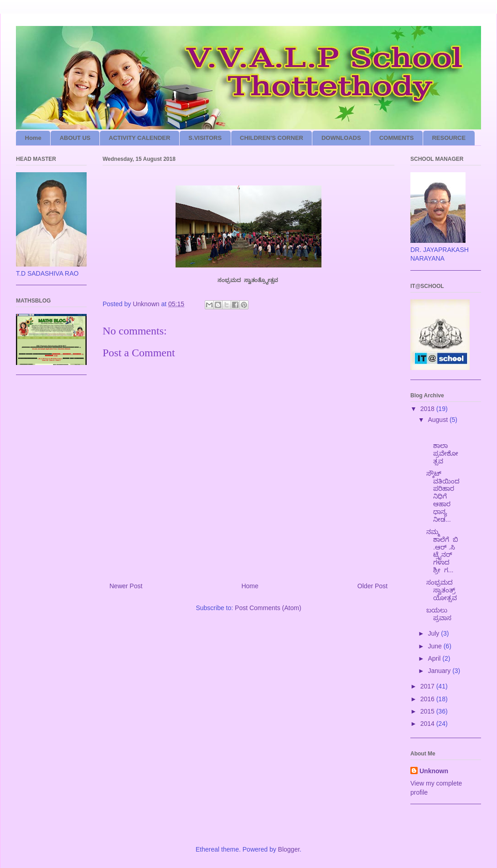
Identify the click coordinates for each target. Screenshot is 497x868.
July (434, 633)
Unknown (434, 771)
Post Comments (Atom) (268, 608)
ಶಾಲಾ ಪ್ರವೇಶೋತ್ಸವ (443, 445)
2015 (428, 711)
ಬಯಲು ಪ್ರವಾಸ (441, 614)
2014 (428, 724)
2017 (428, 686)
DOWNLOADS (341, 138)
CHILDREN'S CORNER (272, 138)
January (440, 671)
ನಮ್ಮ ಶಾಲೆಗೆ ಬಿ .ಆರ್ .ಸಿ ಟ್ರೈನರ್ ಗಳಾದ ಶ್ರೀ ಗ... (442, 551)
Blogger (289, 849)
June (435, 646)
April (435, 658)
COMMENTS (397, 138)
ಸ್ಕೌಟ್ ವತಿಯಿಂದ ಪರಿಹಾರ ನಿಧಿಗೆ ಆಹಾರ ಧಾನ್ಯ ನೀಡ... (443, 496)
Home (33, 138)
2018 (428, 409)
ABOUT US (75, 138)
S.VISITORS (205, 138)
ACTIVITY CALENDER (140, 138)
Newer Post (126, 586)
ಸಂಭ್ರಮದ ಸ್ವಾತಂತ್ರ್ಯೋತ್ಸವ (443, 590)
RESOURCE (449, 138)
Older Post (373, 586)
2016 (428, 699)
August (438, 420)
